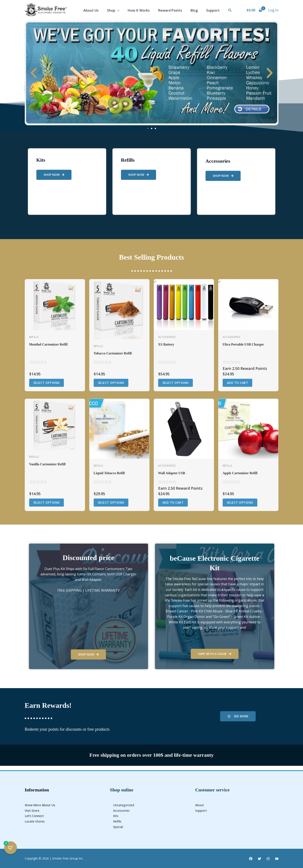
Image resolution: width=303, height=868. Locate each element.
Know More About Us (42, 805)
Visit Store (33, 810)
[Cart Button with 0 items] (11, 848)
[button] (230, 10)
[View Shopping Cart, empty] (254, 10)
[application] (117, 10)
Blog (194, 10)
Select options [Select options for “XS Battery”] (175, 383)
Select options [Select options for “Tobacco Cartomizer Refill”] (111, 383)
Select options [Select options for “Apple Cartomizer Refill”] (240, 502)
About (200, 805)
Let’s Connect (35, 816)
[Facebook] (251, 859)
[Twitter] (259, 859)
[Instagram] (268, 859)
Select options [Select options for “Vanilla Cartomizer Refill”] (47, 502)
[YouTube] (277, 859)
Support (213, 10)
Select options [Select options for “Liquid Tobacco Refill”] (111, 502)
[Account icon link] (273, 10)
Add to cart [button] (238, 383)
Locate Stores (36, 821)
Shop (113, 10)
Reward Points (170, 10)
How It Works (139, 10)
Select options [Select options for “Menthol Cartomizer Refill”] (47, 383)
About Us (91, 10)
